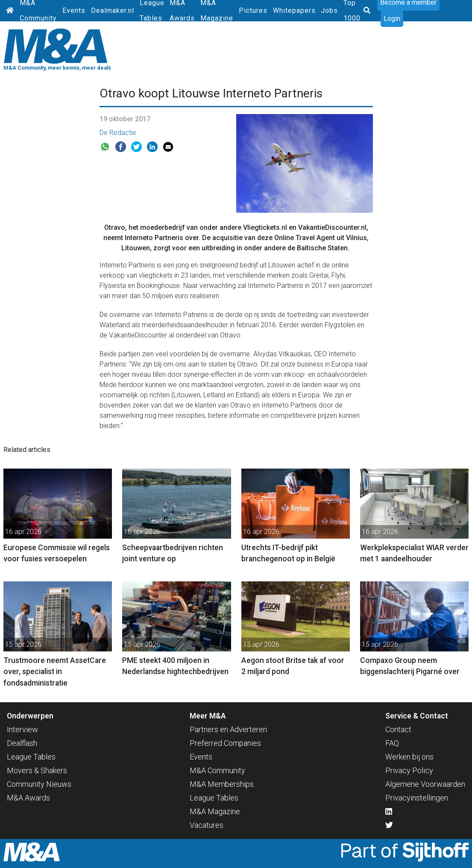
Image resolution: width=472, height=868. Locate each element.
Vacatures (207, 825)
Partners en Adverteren (228, 729)
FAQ (392, 743)
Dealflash (22, 743)
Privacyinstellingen (417, 798)
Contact (398, 729)
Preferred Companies (225, 743)
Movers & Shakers (37, 770)
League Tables (31, 757)
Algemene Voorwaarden (425, 784)
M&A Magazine (215, 811)
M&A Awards (28, 798)
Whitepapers (294, 10)
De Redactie (118, 133)
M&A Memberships (222, 784)
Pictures (253, 10)
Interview (22, 729)
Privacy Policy (409, 770)
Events (74, 10)
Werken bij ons (409, 757)
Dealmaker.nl (113, 10)
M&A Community (217, 770)
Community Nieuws (39, 784)
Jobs (329, 10)
